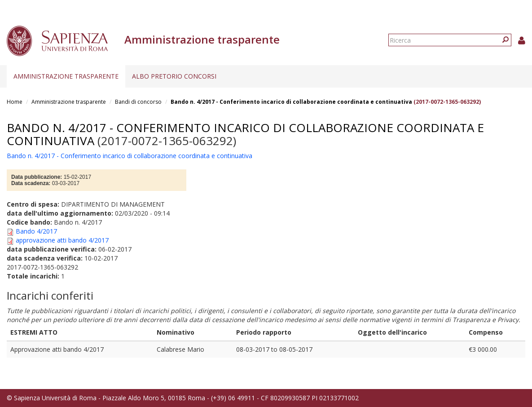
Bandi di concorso (138, 102)
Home (15, 102)
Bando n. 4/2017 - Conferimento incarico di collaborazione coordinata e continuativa (291, 102)
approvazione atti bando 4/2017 (62, 240)
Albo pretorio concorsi (174, 76)
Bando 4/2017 (36, 231)
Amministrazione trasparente (66, 76)
